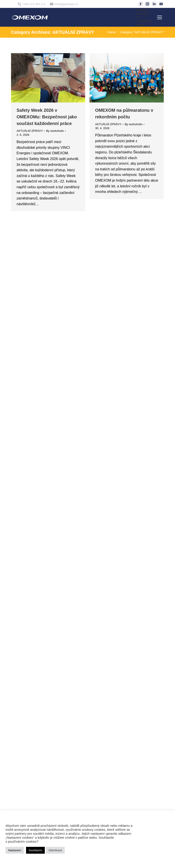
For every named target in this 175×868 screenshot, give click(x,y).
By (55, 131)
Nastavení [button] (15, 850)
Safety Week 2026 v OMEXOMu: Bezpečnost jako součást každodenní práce (47, 117)
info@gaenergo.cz (64, 4)
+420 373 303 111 (32, 4)
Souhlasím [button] (35, 850)
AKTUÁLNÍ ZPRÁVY (30, 131)
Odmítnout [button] (55, 850)
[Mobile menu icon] (160, 17)
